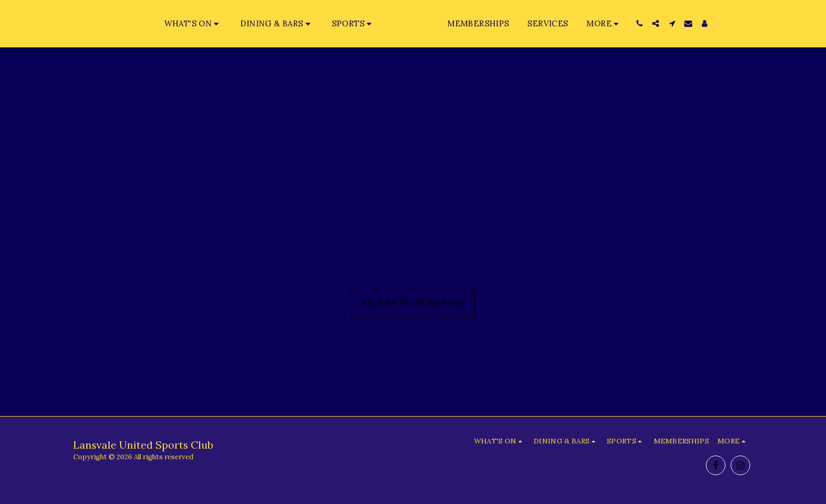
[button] (172, 23)
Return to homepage (413, 303)
